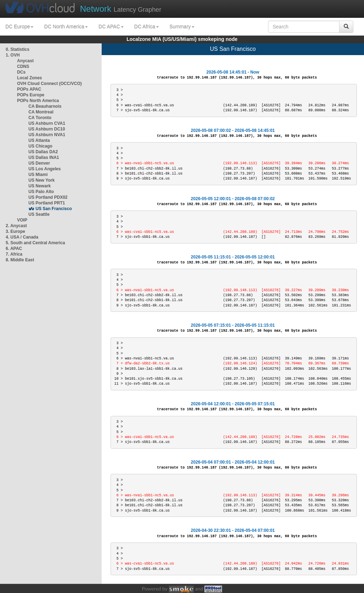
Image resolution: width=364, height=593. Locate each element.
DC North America (66, 27)
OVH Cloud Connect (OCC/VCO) (49, 84)
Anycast (25, 61)
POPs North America (38, 101)
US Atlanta (39, 140)
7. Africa (14, 254)
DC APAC (111, 27)
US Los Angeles (45, 169)
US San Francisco (54, 209)
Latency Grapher (121, 9)
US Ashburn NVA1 (47, 135)
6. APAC (14, 249)
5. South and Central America (35, 243)
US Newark (40, 186)
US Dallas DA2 (43, 152)
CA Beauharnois (45, 106)
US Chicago (40, 146)
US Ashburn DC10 (47, 129)
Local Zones (30, 78)
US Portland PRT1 (47, 203)
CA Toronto (40, 118)
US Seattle (39, 214)
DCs (21, 72)
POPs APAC (29, 89)
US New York (42, 180)
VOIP (22, 220)
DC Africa (147, 27)
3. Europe (15, 231)
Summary (182, 27)
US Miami (38, 175)
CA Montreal (41, 112)
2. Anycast (16, 226)
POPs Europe (31, 95)
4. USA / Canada (22, 237)
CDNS (23, 66)
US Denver (39, 163)
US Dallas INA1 (44, 157)
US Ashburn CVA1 (47, 123)
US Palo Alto (41, 192)
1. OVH (13, 55)
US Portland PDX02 (48, 197)
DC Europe (19, 27)
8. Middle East (20, 260)
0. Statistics (18, 49)
